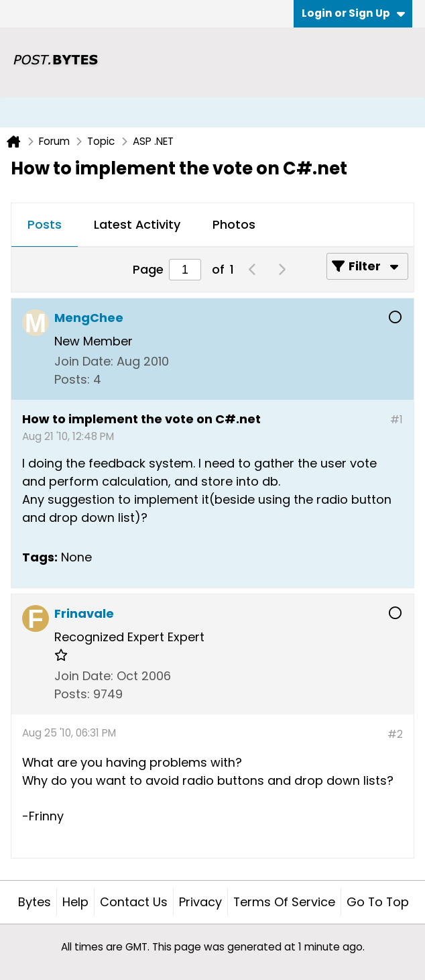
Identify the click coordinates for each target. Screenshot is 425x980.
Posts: (72, 379)
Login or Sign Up (353, 13)
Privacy (200, 902)
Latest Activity (137, 224)
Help (75, 902)
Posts (45, 224)
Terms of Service (284, 902)
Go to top (378, 902)
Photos (234, 224)
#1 (397, 420)
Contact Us (134, 902)
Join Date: (84, 361)
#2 (395, 734)
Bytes (35, 902)
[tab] (45, 225)
